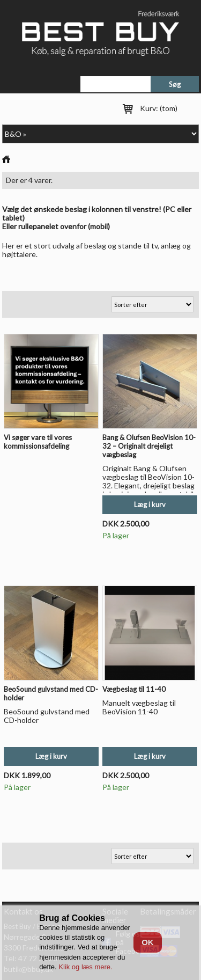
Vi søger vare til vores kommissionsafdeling (38, 442)
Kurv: (159, 108)
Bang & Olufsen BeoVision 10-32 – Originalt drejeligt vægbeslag (149, 446)
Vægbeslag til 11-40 (134, 689)
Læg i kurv (150, 504)
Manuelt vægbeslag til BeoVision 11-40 (139, 707)
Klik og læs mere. (85, 967)
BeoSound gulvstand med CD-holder (47, 716)
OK (148, 942)
